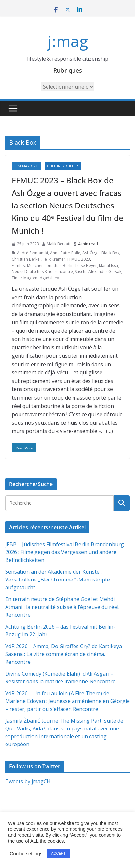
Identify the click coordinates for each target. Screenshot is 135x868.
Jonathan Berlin (60, 265)
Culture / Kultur (63, 166)
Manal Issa (108, 265)
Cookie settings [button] (26, 854)
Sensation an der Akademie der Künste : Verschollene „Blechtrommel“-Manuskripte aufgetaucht (58, 580)
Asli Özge (91, 253)
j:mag (68, 41)
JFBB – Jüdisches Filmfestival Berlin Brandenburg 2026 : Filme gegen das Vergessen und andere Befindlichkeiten (65, 552)
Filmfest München (28, 265)
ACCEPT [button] (58, 853)
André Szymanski (33, 253)
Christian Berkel (26, 259)
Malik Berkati (59, 244)
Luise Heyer (86, 265)
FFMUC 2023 (79, 259)
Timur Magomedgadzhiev (35, 278)
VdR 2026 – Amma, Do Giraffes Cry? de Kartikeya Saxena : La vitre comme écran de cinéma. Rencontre (64, 654)
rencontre (64, 272)
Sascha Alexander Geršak (98, 272)
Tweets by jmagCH (28, 781)
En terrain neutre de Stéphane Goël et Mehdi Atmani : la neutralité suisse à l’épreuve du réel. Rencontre (62, 607)
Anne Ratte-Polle (65, 253)
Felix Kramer (54, 259)
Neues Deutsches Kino (32, 272)
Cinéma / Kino (27, 166)
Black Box (110, 253)
